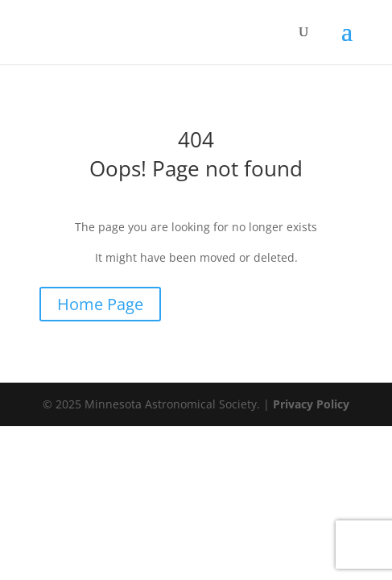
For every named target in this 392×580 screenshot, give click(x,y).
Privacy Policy (311, 404)
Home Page (100, 304)
